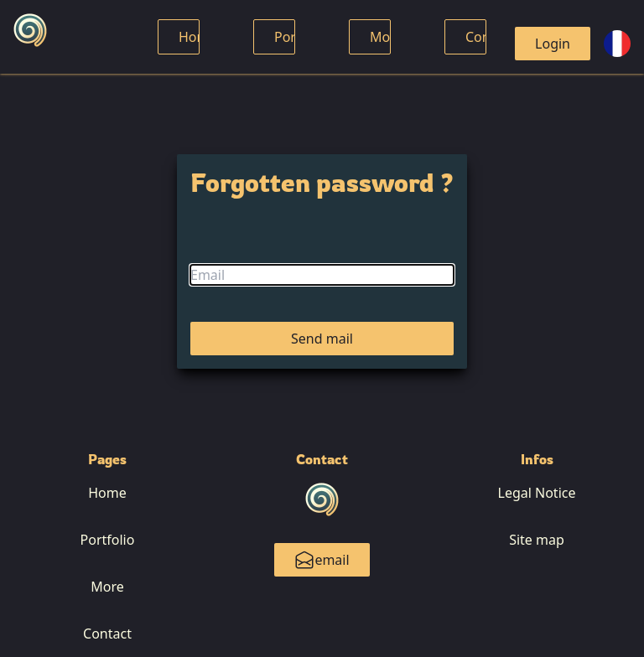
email (322, 560)
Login (553, 44)
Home (198, 37)
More (387, 37)
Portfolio (108, 540)
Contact (107, 634)
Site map (537, 540)
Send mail (322, 339)
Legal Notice (537, 493)
